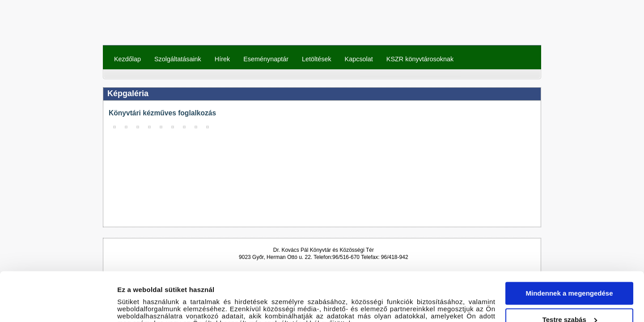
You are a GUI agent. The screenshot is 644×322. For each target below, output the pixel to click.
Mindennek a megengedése (569, 244)
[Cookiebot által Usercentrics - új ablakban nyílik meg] (58, 305)
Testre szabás (570, 270)
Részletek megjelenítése (156, 304)
